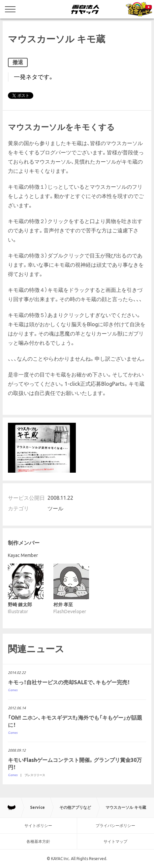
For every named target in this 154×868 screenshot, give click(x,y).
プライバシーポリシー (115, 826)
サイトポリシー (38, 826)
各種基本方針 (38, 841)
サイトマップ (115, 841)
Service (37, 807)
